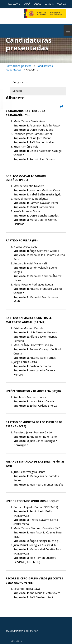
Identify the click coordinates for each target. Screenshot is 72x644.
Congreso (19, 82)
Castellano (14, 4)
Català (27, 4)
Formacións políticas (19, 66)
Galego (37, 4)
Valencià (61, 4)
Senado (17, 91)
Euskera (49, 4)
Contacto (16, 641)
